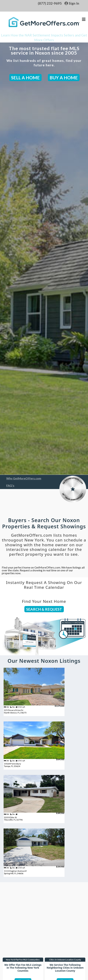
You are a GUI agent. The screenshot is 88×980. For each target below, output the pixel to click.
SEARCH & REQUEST (44, 609)
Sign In (72, 3)
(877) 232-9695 (50, 3)
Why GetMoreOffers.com (24, 478)
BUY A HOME (64, 78)
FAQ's (10, 485)
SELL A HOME (25, 78)
